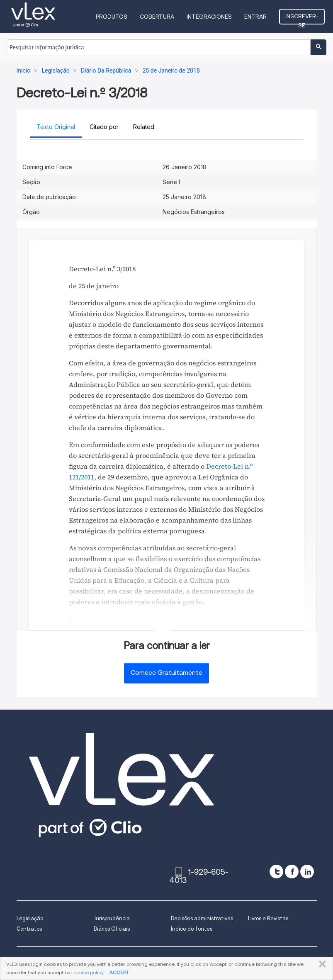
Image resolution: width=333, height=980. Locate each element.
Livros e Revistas (268, 918)
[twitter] (276, 872)
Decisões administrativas (202, 918)
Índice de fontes (192, 929)
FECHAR (321, 964)
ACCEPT (119, 972)
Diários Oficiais (112, 929)
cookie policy (88, 972)
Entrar (255, 17)
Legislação (30, 918)
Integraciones (209, 17)
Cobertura (157, 17)
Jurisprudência (112, 918)
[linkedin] (307, 872)
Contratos (29, 929)
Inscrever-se (302, 19)
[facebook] (292, 872)
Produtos (112, 17)
